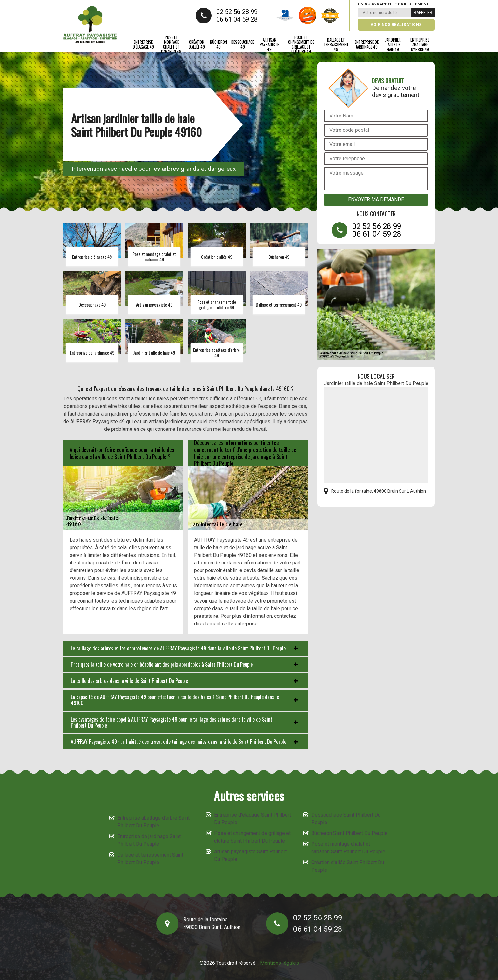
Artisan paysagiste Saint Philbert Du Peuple (250, 855)
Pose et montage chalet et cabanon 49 (171, 44)
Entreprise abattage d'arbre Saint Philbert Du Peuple (153, 822)
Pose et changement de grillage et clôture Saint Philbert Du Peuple (252, 837)
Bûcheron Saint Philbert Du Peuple (349, 833)
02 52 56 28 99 (237, 12)
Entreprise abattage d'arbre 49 (420, 44)
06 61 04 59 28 (237, 19)
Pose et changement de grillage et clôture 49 (301, 44)
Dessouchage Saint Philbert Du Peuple (346, 819)
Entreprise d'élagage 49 (143, 44)
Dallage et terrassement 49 (336, 44)
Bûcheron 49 (219, 44)
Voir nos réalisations (396, 25)
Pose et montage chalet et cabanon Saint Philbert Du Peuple (348, 848)
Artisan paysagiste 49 (269, 44)
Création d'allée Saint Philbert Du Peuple (348, 866)
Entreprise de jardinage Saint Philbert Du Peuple (149, 840)
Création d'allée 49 (197, 44)
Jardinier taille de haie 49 (393, 44)
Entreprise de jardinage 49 (367, 44)
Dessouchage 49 (243, 44)
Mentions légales (279, 963)
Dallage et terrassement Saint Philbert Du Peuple (150, 859)
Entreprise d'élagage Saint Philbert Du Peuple (252, 819)
